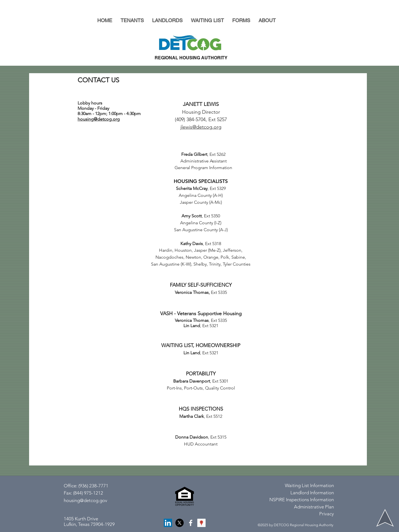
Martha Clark (192, 416)
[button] (132, 20)
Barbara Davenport (192, 381)
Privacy (327, 514)
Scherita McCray (192, 188)
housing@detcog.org (99, 119)
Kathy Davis (192, 244)
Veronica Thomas (192, 292)
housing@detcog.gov (85, 500)
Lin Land (192, 326)
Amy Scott (192, 216)
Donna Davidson (192, 437)
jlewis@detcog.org (201, 127)
